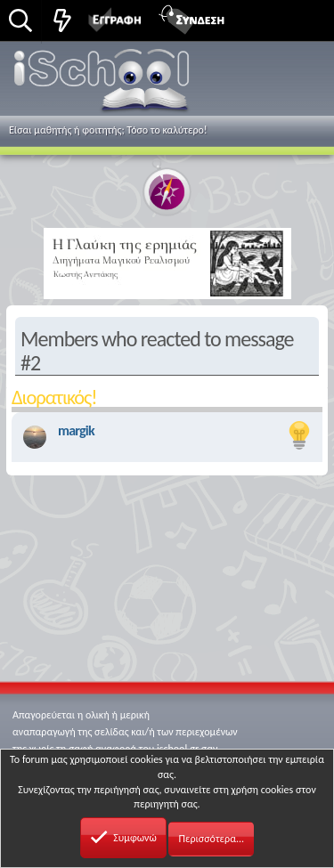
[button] (301, 19)
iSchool (104, 84)
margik (76, 430)
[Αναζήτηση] (20, 22)
